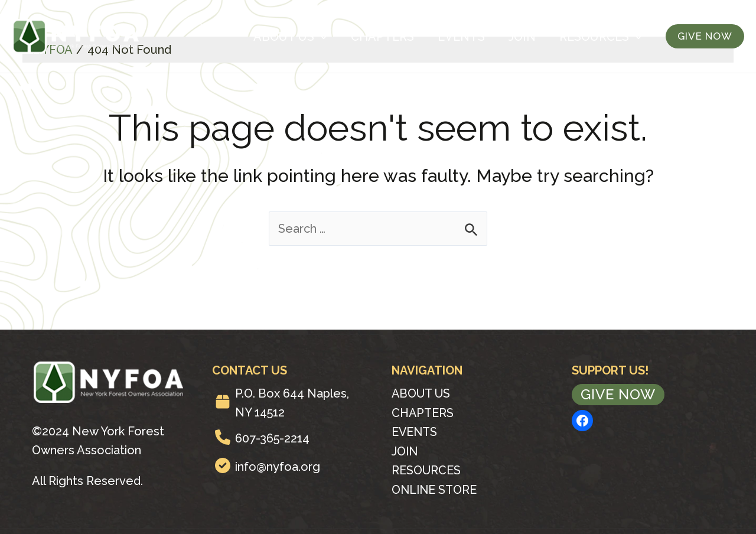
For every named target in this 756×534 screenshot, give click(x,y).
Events (461, 37)
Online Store (435, 488)
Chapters (382, 37)
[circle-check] (223, 465)
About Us (290, 37)
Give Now (618, 394)
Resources (601, 37)
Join (522, 37)
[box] (223, 402)
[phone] (223, 437)
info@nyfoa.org (278, 467)
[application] (321, 37)
